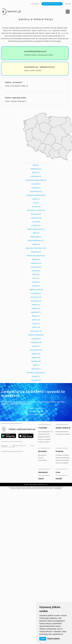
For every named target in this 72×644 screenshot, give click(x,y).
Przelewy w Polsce (62, 455)
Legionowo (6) (36, 218)
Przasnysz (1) (36, 297)
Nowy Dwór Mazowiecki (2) (36, 248)
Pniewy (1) (36, 286)
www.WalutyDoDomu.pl (35, 51)
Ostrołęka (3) (36, 252)
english (68, 4)
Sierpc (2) (36, 324)
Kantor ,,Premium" (14, 82)
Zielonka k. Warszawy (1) (36, 373)
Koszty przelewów (62, 460)
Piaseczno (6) (36, 267)
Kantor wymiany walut (16, 98)
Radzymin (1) (36, 312)
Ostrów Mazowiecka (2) (36, 256)
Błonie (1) (36, 173)
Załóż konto (34, 411)
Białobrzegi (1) (36, 169)
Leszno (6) (36, 222)
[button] (68, 12)
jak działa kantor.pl (45, 432)
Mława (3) (36, 244)
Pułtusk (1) (36, 305)
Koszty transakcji (44, 439)
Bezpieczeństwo (44, 437)
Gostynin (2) (36, 188)
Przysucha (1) (36, 301)
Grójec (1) (36, 199)
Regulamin (4, 446)
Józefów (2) (36, 207)
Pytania (41, 458)
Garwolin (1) (36, 184)
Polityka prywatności (19, 446)
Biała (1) (36, 165)
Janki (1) (36, 203)
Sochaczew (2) (36, 331)
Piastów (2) (36, 271)
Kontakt (59, 479)
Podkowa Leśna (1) (36, 290)
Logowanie (35, 4)
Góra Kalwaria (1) (36, 191)
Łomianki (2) (36, 225)
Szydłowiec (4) (36, 342)
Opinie (41, 479)
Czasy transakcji (44, 442)
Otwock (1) (36, 259)
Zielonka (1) (36, 369)
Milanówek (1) (36, 237)
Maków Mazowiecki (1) (36, 229)
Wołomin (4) (36, 358)
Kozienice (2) (36, 214)
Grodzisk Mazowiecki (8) (36, 195)
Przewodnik (42, 460)
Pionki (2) (36, 274)
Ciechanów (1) (36, 176)
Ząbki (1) (36, 365)
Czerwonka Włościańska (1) (36, 180)
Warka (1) (36, 346)
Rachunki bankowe (62, 458)
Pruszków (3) (36, 293)
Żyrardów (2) (36, 380)
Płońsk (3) (36, 282)
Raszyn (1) (36, 316)
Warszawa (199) (36, 350)
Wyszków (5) (36, 361)
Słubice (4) (36, 327)
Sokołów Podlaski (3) (36, 335)
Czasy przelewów (62, 463)
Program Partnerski (63, 434)
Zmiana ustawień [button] (53, 639)
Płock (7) (36, 278)
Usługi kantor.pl (44, 434)
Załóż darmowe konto (52, 4)
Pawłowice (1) (36, 263)
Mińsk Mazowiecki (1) (36, 241)
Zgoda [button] (43, 639)
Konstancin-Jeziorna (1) (36, 210)
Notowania (42, 455)
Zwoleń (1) (36, 376)
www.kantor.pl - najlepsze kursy (40, 67)
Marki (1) (36, 233)
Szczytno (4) (36, 339)
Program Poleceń (62, 432)
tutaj (62, 487)
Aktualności (43, 472)
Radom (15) (36, 308)
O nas (58, 472)
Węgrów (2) (36, 354)
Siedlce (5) (36, 320)
